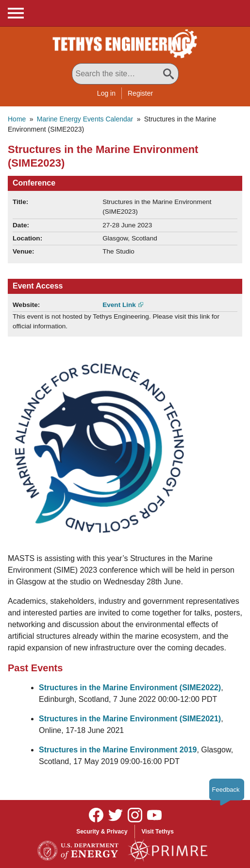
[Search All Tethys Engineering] (125, 74)
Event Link (119, 305)
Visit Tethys (158, 832)
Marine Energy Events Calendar (85, 119)
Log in (106, 93)
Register (140, 93)
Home (17, 119)
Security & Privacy (102, 832)
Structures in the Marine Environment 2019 (118, 750)
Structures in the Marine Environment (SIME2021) (130, 719)
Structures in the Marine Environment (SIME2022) (130, 688)
